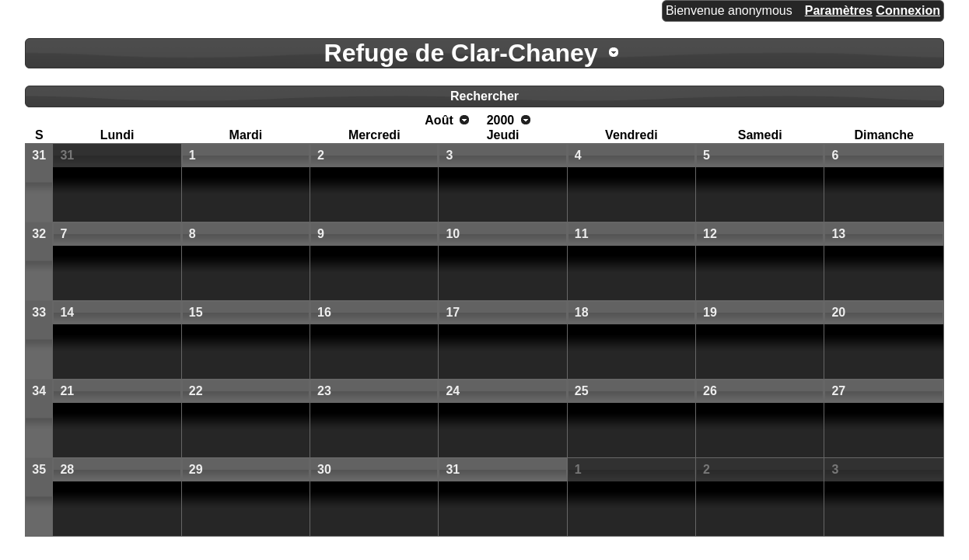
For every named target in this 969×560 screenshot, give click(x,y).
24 (453, 391)
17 (453, 312)
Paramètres (839, 10)
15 (196, 312)
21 (67, 391)
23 (324, 391)
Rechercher (484, 96)
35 (39, 469)
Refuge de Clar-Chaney (461, 53)
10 (453, 234)
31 (39, 155)
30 (324, 469)
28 (67, 469)
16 (324, 312)
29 (196, 469)
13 (838, 234)
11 (582, 234)
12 (710, 234)
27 (838, 391)
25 (582, 391)
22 (196, 391)
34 (39, 391)
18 (582, 312)
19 (710, 312)
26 (710, 391)
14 (67, 312)
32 (39, 234)
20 (838, 312)
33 (39, 312)
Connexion (908, 10)
